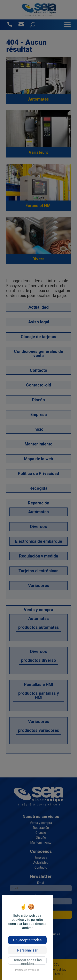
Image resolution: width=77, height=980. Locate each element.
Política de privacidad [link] (27, 970)
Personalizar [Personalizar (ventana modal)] (27, 950)
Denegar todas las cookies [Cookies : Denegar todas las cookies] (27, 961)
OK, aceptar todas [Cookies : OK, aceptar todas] (27, 940)
